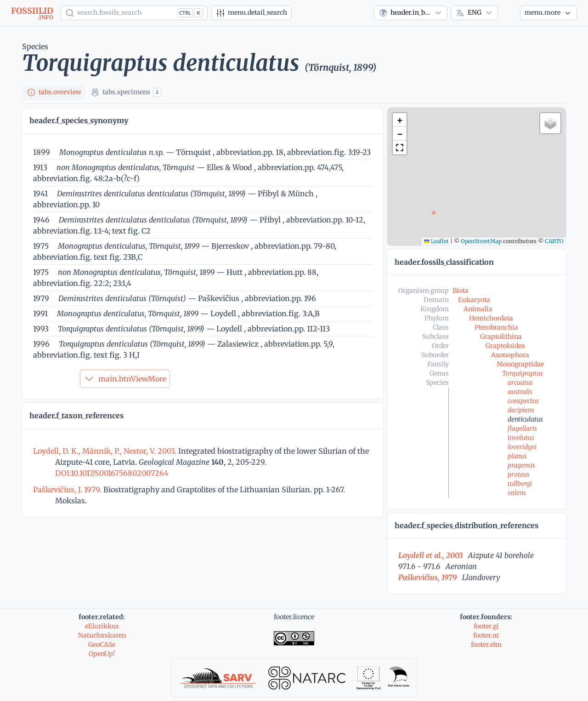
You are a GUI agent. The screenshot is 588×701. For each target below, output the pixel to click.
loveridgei (522, 447)
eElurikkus (102, 626)
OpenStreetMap (481, 241)
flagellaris (522, 428)
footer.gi (486, 626)
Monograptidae (520, 364)
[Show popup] (134, 13)
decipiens (521, 410)
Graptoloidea (505, 346)
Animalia (478, 309)
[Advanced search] (252, 13)
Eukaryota (474, 300)
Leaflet (436, 241)
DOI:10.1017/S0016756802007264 (112, 473)
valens (517, 493)
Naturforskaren (102, 635)
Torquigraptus (523, 373)
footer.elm (486, 644)
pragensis (521, 465)
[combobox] (411, 13)
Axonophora (510, 355)
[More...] (548, 13)
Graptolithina (501, 336)
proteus (519, 474)
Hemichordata (491, 318)
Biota (461, 291)
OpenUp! (102, 654)
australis (520, 392)
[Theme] (509, 13)
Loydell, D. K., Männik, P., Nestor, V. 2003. (106, 451)
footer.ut (486, 635)
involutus (521, 438)
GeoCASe (102, 644)
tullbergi (520, 484)
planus (517, 456)
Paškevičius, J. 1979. (68, 490)
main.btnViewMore (125, 379)
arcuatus (520, 382)
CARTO (554, 241)
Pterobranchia (496, 327)
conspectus (523, 401)
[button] (400, 120)
